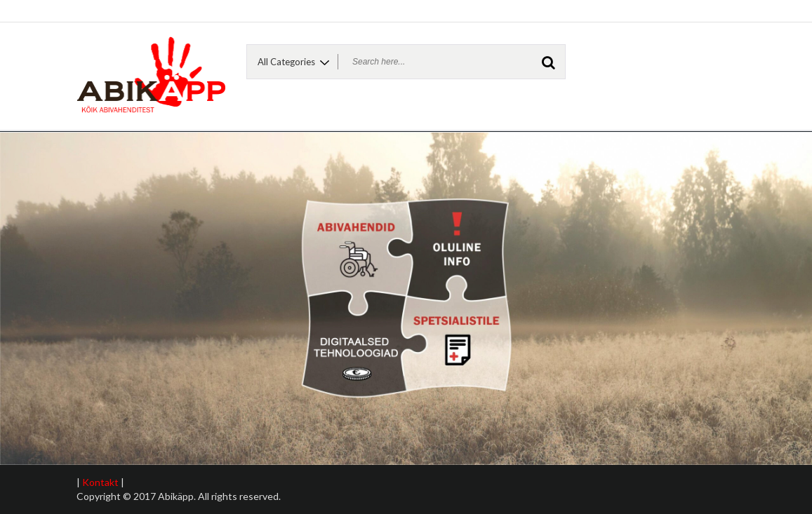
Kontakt (100, 482)
